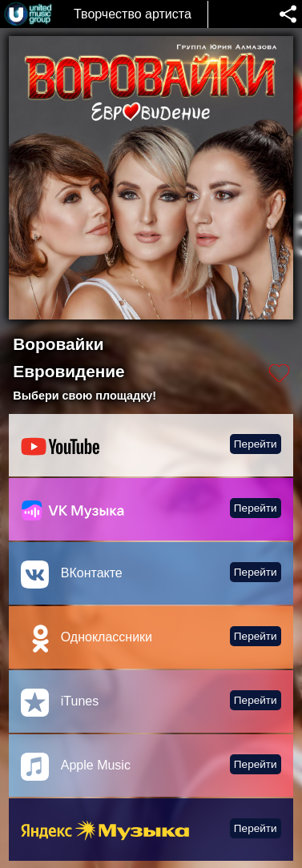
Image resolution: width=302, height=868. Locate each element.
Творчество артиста (133, 14)
